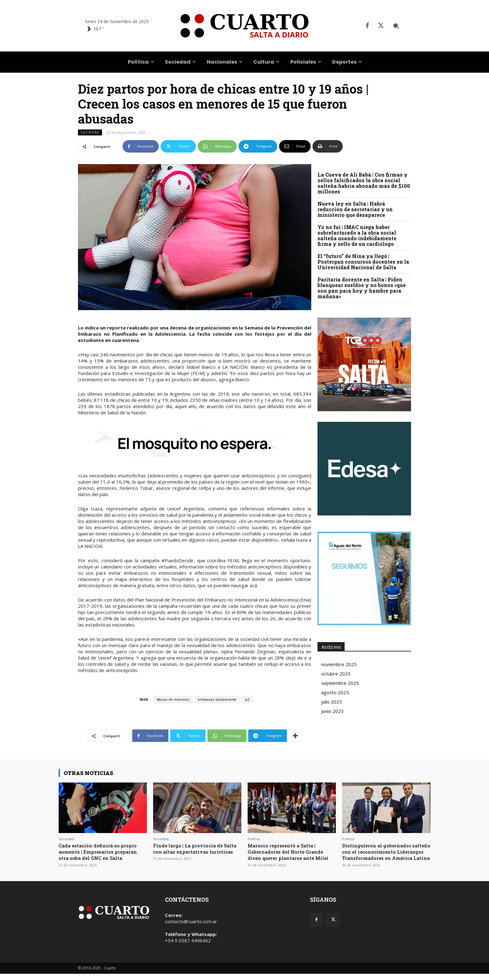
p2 (247, 700)
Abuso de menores (173, 700)
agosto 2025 (335, 692)
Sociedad (90, 132)
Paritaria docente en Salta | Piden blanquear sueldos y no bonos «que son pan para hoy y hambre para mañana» (362, 288)
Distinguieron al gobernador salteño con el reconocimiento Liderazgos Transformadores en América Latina (385, 855)
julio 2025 (332, 702)
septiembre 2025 (340, 683)
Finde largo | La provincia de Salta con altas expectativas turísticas (192, 852)
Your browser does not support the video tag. (364, 469)
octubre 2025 (336, 674)
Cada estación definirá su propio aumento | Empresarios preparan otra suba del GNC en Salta (102, 852)
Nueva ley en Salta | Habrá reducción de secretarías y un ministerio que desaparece (355, 209)
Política (254, 839)
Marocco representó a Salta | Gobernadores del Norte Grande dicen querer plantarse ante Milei (290, 855)
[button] (396, 26)
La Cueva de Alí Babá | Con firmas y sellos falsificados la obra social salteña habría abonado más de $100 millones (364, 183)
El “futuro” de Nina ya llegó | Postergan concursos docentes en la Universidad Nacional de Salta (363, 262)
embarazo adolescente (217, 700)
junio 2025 (332, 711)
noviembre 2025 (339, 664)
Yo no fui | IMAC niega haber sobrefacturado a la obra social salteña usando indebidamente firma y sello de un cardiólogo (357, 235)
